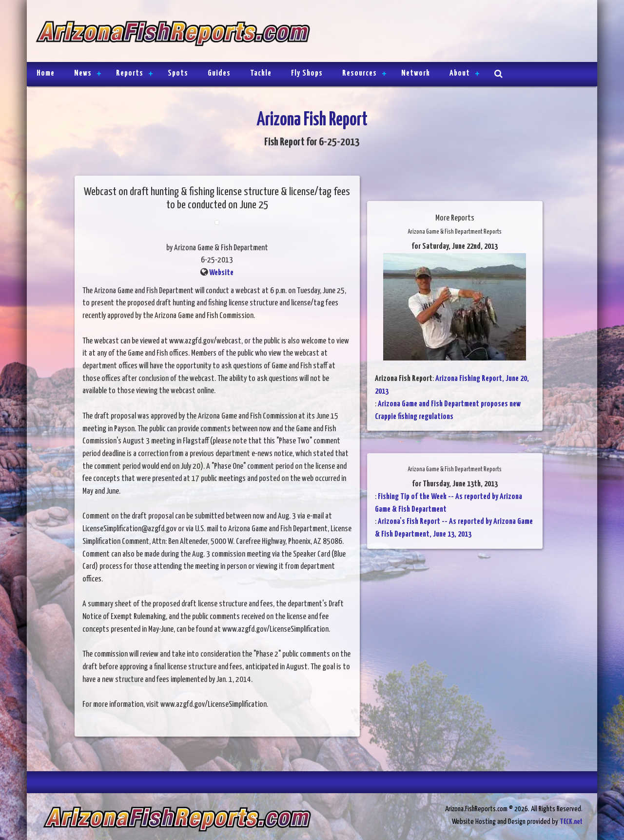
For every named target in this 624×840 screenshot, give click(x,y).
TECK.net (571, 822)
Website (221, 273)
